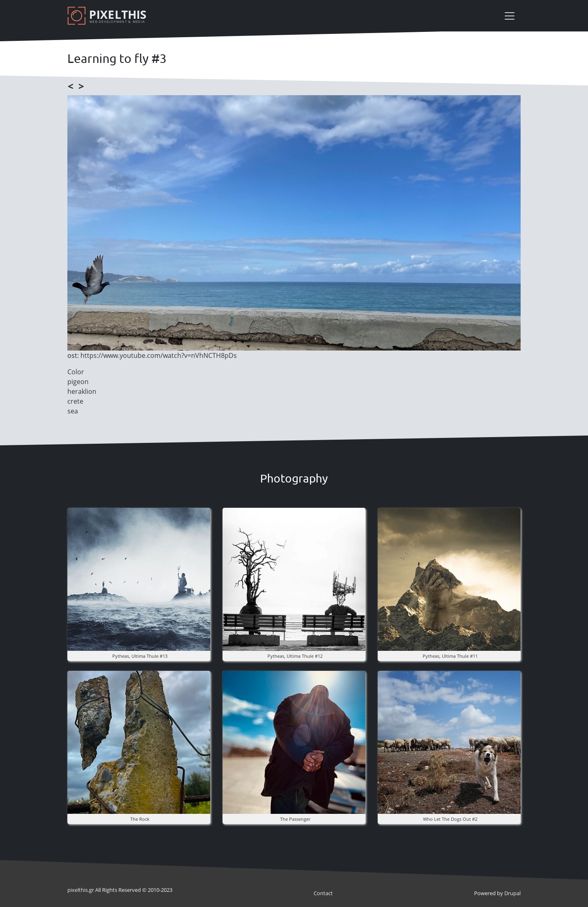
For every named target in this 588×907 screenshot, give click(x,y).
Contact (323, 893)
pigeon (78, 382)
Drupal (512, 893)
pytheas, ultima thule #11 (450, 656)
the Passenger (295, 819)
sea (73, 411)
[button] (139, 579)
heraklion (82, 391)
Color (76, 372)
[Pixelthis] (108, 16)
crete (75, 401)
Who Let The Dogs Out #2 (450, 819)
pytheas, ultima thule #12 (295, 656)
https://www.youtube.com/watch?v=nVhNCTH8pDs (159, 355)
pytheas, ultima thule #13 (140, 656)
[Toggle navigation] (510, 16)
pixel (78, 890)
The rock (140, 819)
